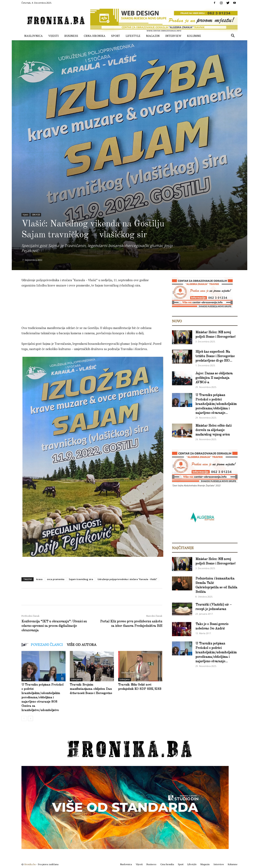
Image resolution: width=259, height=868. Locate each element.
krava (39, 579)
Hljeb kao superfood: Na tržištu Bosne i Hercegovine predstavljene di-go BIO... (215, 356)
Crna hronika (95, 36)
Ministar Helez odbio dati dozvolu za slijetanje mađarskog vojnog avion (213, 430)
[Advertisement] (95, 302)
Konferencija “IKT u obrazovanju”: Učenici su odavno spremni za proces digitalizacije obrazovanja (54, 626)
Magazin (153, 36)
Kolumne (194, 36)
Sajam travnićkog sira (81, 579)
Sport (116, 36)
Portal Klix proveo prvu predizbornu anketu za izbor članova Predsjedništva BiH (131, 624)
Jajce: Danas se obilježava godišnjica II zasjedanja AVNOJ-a (214, 378)
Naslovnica (33, 36)
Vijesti (54, 36)
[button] (233, 36)
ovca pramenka (56, 579)
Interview (173, 36)
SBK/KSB (36, 215)
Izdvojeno (76, 679)
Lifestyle (133, 36)
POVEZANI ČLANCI (47, 644)
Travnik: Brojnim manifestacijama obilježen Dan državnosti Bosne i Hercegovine (91, 689)
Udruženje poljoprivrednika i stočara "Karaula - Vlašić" (127, 579)
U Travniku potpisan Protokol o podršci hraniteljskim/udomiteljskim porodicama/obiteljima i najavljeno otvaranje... (216, 404)
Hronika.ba (30, 864)
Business (71, 36)
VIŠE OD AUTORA (82, 644)
